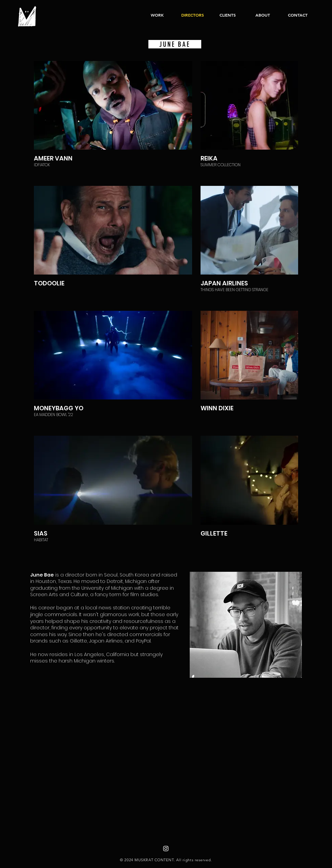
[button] (157, 15)
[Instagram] (166, 849)
